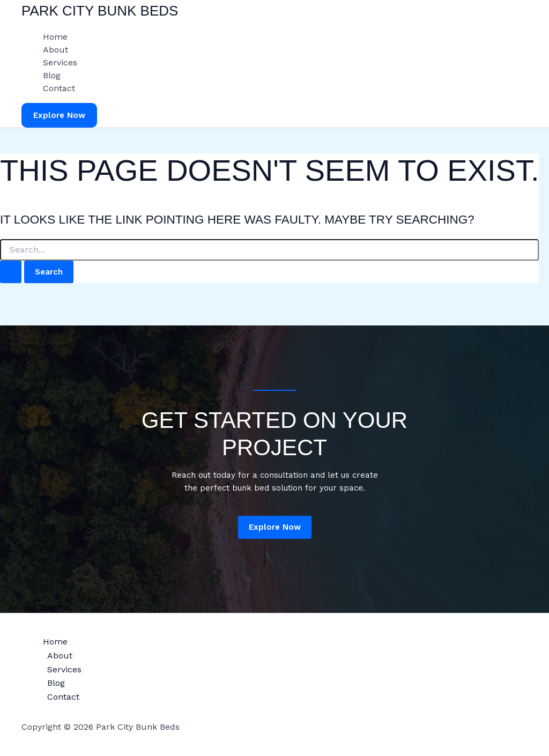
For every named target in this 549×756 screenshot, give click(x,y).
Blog (52, 75)
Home (55, 37)
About (55, 50)
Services (60, 62)
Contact (59, 88)
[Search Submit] (11, 272)
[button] (59, 116)
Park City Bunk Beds (100, 11)
